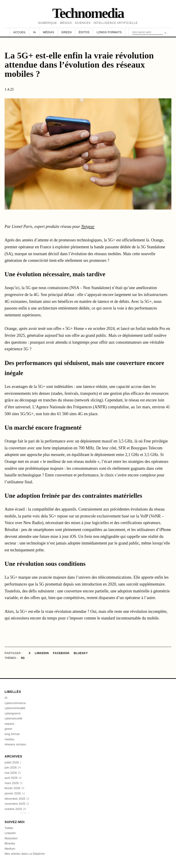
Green (66, 32)
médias (9, 739)
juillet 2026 (13, 762)
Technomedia (88, 13)
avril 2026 (13, 778)
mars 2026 (14, 783)
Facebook (61, 653)
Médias (49, 32)
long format (12, 734)
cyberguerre (12, 713)
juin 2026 (13, 767)
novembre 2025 (17, 804)
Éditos (84, 32)
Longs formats (109, 32)
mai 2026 (13, 773)
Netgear (88, 227)
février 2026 (14, 788)
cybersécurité (13, 718)
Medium (10, 849)
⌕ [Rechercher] (165, 32)
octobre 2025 (15, 809)
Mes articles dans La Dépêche (25, 854)
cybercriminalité (15, 708)
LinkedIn (42, 653)
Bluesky (81, 653)
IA (34, 32)
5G (23, 658)
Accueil (20, 32)
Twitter (9, 828)
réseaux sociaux (15, 744)
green (8, 729)
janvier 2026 (15, 793)
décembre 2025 (17, 799)
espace (9, 724)
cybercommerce (15, 703)
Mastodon (11, 838)
